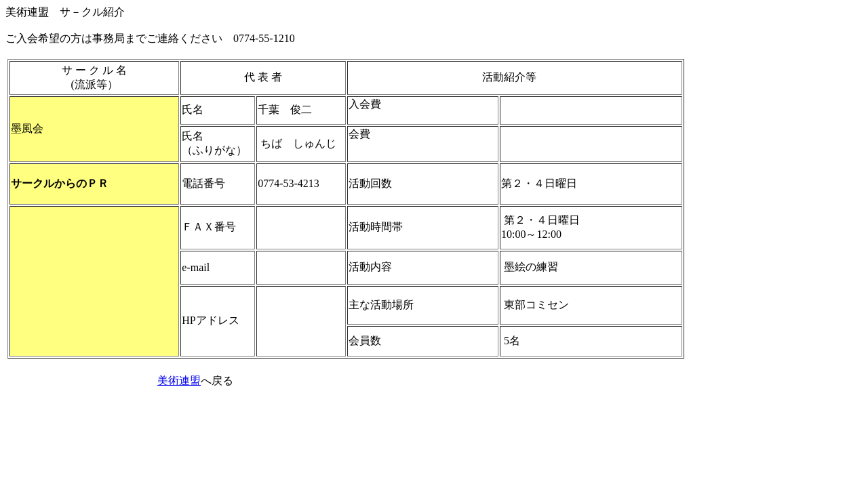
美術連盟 (179, 381)
